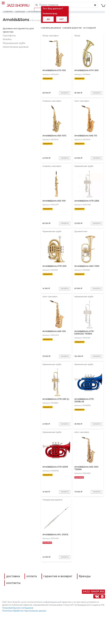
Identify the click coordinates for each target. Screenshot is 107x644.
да (48, 19)
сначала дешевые (51, 31)
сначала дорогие (72, 31)
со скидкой (89, 31)
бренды (15, 613)
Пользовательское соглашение (18, 637)
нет (62, 19)
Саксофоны (9, 39)
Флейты (7, 42)
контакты (71, 613)
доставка (16, 607)
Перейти (63, 99)
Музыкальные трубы (14, 46)
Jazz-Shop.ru (18, 5)
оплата (35, 607)
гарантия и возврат (63, 607)
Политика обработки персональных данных (24, 640)
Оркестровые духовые (16, 50)
